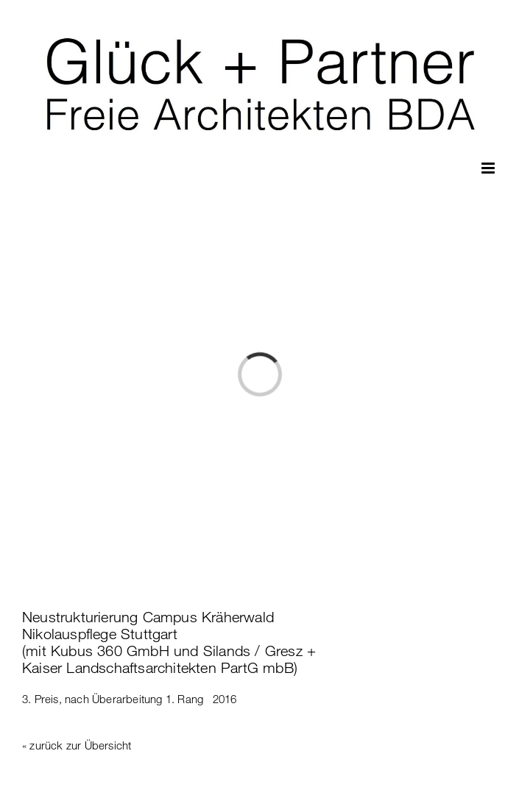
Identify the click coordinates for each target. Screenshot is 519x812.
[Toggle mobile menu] (489, 168)
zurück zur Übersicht (80, 745)
